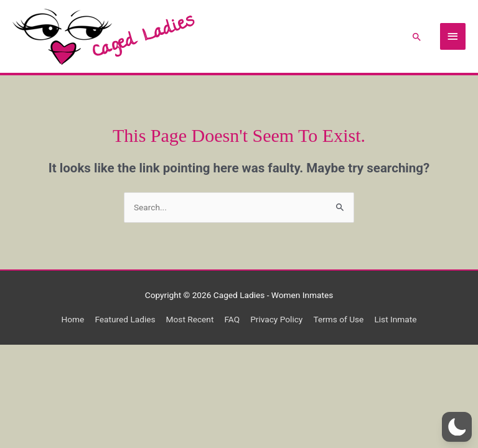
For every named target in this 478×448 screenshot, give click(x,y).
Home (73, 319)
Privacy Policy (276, 319)
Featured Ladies (125, 319)
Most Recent (190, 319)
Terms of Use (338, 319)
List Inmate (395, 319)
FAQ (232, 319)
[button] (417, 37)
